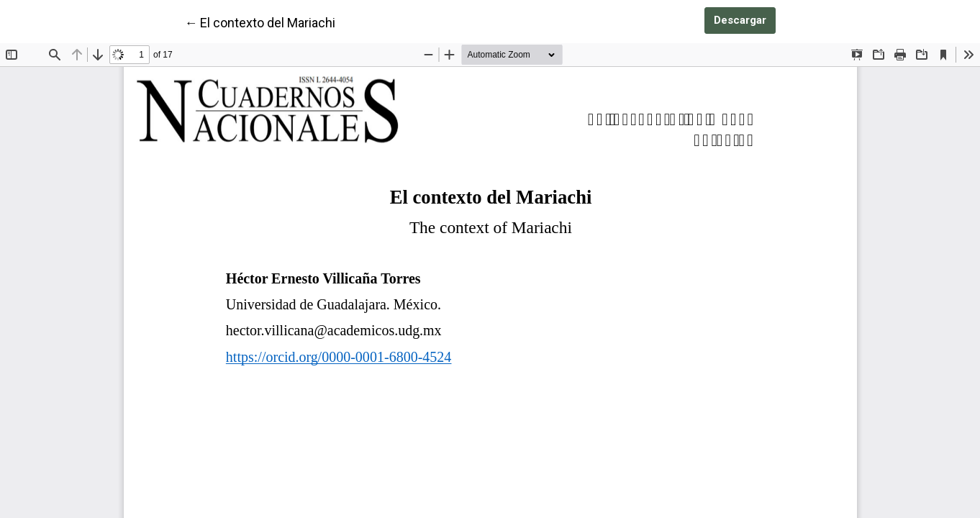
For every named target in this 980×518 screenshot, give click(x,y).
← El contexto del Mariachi (260, 22)
